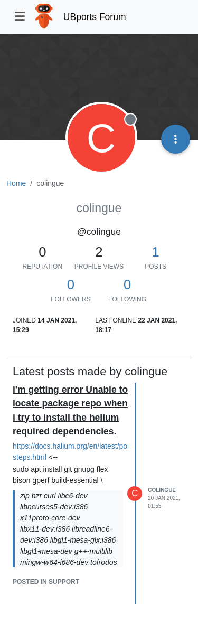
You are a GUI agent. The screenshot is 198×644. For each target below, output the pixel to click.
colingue (162, 490)
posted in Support (46, 582)
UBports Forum (95, 17)
